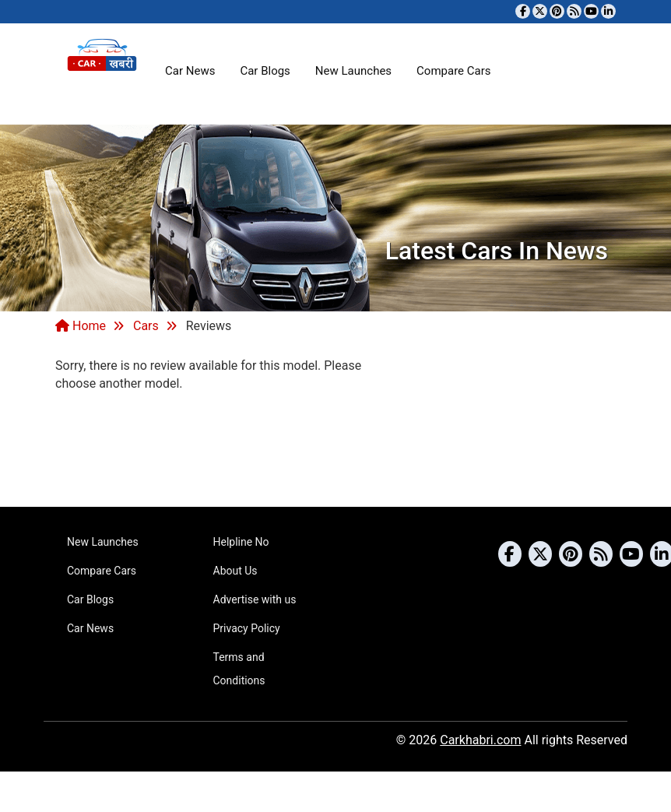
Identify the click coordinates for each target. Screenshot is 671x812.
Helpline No (241, 542)
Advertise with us (255, 599)
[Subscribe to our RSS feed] (574, 11)
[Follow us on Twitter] (540, 11)
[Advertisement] (335, 448)
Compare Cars (453, 71)
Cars (146, 326)
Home (81, 326)
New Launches (353, 71)
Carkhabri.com (480, 740)
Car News (190, 71)
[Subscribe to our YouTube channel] (591, 11)
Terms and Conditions (239, 669)
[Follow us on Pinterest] (557, 11)
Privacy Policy (247, 628)
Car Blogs (265, 71)
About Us (235, 571)
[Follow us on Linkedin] (608, 11)
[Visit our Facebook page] (523, 11)
